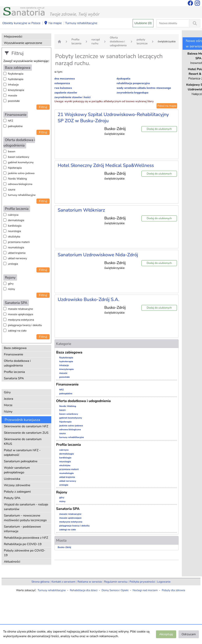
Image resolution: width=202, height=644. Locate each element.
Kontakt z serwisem (63, 582)
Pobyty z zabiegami (17, 492)
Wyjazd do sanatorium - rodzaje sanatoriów (26, 507)
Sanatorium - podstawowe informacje (22, 529)
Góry (7, 392)
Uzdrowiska (12, 479)
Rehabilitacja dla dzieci (84, 590)
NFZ (10, 121)
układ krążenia (17, 253)
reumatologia (16, 247)
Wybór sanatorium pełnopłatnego (17, 470)
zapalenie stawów (66, 93)
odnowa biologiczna (20, 184)
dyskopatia (123, 79)
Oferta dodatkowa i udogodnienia (17, 363)
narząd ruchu (96, 41)
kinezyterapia (16, 90)
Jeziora (9, 399)
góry (11, 284)
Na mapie (53, 23)
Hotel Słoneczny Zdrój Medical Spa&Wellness (106, 165)
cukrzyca (13, 215)
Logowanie (164, 582)
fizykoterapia (16, 74)
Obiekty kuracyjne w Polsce (21, 23)
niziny (11, 289)
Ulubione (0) (143, 23)
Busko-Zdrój (64, 547)
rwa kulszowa (63, 88)
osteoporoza (62, 83)
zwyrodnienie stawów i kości (72, 97)
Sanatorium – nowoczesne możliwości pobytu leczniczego (25, 518)
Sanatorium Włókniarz (81, 210)
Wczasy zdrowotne (17, 485)
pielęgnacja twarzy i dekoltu (25, 325)
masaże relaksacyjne (20, 309)
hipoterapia (15, 168)
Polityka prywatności (142, 582)
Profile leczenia (14, 372)
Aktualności (12, 562)
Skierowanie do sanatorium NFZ (26, 426)
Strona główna (40, 582)
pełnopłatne (15, 126)
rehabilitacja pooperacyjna (133, 83)
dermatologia (16, 220)
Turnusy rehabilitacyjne (81, 23)
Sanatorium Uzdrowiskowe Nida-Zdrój (98, 255)
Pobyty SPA (12, 498)
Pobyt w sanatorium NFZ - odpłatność (22, 453)
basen (12, 151)
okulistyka (14, 237)
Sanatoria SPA (14, 378)
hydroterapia (16, 79)
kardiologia (15, 226)
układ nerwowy (17, 258)
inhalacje (13, 85)
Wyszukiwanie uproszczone (23, 43)
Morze (8, 405)
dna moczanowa (65, 79)
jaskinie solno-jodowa (21, 173)
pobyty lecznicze (142, 41)
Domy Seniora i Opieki (115, 590)
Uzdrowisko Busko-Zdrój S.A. (88, 299)
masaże (13, 96)
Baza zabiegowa (15, 348)
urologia (13, 264)
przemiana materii (19, 242)
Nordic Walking (17, 179)
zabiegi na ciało (17, 331)
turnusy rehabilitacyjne (22, 195)
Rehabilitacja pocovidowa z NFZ (26, 538)
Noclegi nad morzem (145, 590)
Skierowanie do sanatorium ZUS (26, 433)
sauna (12, 190)
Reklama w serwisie (90, 582)
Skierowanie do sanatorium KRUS (23, 442)
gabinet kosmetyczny (21, 162)
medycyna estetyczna (21, 320)
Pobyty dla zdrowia (173, 590)
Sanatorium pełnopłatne (21, 461)
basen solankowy (19, 157)
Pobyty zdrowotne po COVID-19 (25, 553)
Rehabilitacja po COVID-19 (23, 544)
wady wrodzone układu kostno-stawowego (144, 88)
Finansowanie (13, 354)
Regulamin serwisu (116, 582)
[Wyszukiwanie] (195, 23)
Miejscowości (13, 37)
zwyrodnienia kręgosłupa (132, 93)
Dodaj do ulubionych (159, 129)
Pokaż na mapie (167, 106)
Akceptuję (166, 634)
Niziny (8, 412)
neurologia (14, 231)
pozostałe (14, 101)
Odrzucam (189, 634)
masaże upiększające (21, 314)
